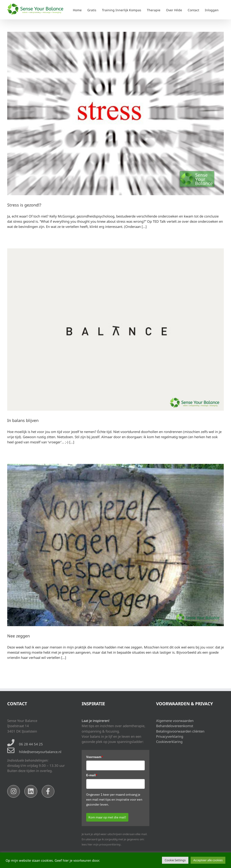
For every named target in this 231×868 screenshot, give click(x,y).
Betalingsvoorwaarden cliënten (180, 731)
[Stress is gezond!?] (115, 113)
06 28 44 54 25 (31, 744)
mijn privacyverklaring (107, 844)
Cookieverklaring (169, 742)
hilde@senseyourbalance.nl (40, 752)
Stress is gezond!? (24, 205)
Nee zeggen (18, 636)
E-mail (92, 775)
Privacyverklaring (170, 736)
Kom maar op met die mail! (107, 817)
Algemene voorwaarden (175, 721)
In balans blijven (23, 420)
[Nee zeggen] (115, 545)
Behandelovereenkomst (175, 726)
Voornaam (95, 757)
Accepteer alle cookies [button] (208, 860)
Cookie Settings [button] (175, 860)
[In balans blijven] (115, 330)
